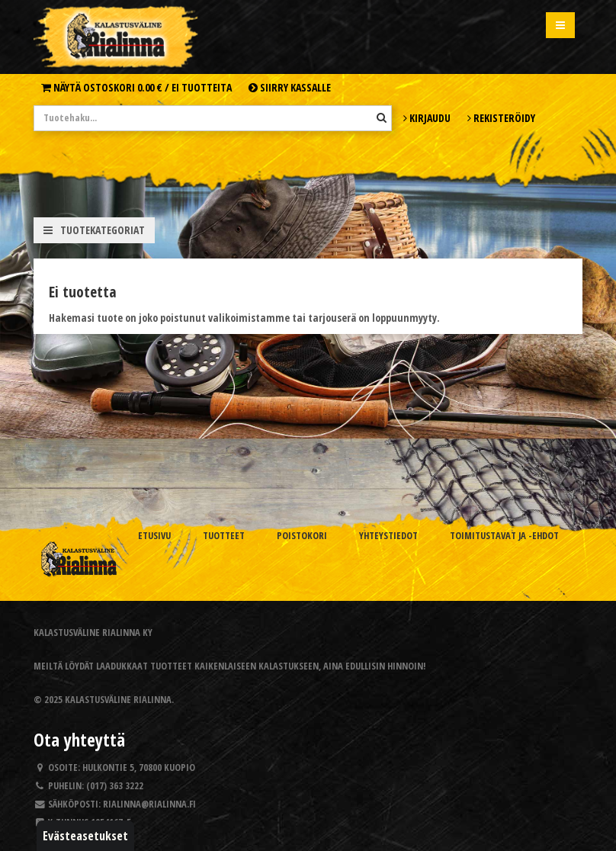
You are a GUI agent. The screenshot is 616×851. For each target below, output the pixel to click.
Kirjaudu (427, 118)
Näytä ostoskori (136, 87)
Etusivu (154, 536)
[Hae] (382, 117)
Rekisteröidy (501, 118)
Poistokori (302, 536)
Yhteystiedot (388, 536)
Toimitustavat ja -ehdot (504, 536)
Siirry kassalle (290, 87)
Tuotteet (224, 536)
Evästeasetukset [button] (85, 836)
